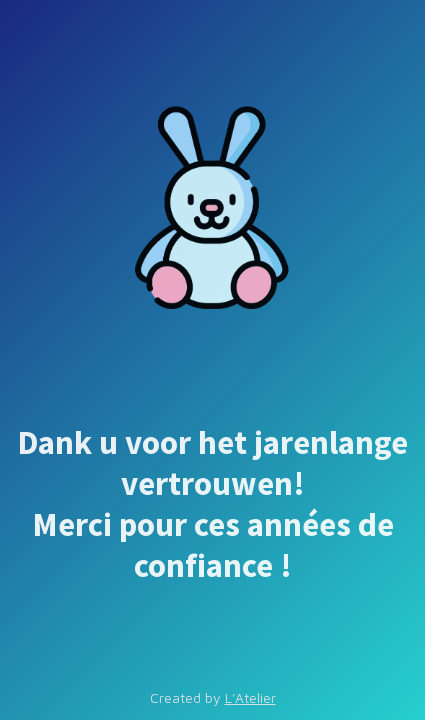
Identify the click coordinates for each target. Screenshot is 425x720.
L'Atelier (250, 697)
